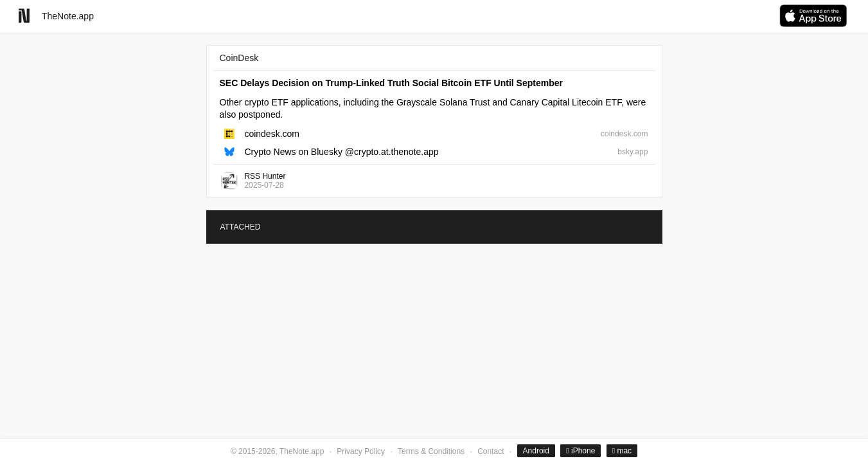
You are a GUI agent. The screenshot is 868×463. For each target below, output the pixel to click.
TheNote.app (68, 16)
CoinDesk (239, 58)
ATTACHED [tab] (241, 227)
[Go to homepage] (24, 16)
